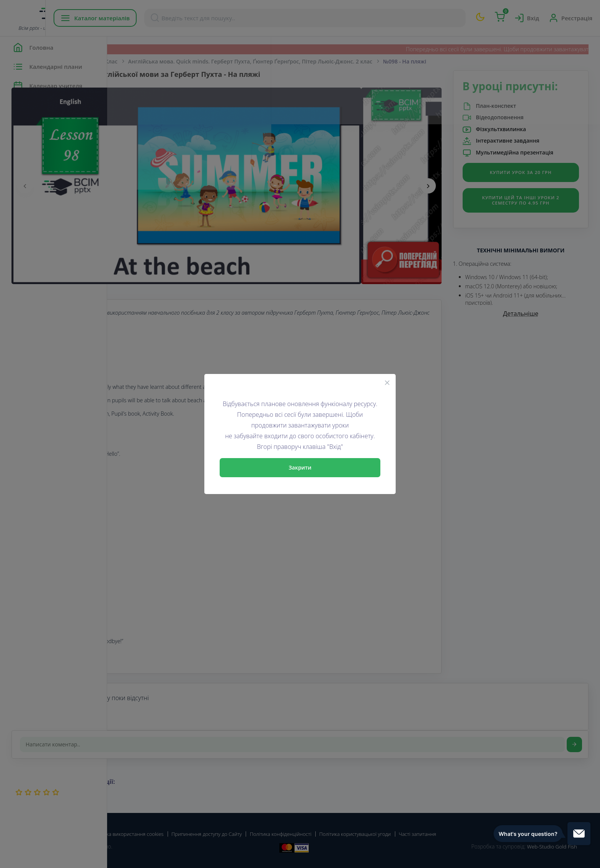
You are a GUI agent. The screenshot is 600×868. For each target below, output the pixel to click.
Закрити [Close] (300, 467)
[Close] (387, 382)
